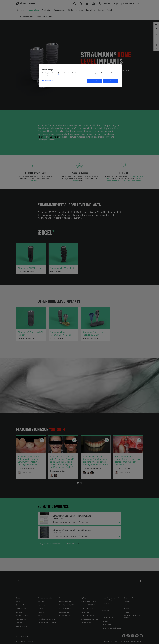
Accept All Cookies (111, 81)
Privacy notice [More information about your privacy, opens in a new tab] (56, 75)
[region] (80, 76)
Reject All (94, 81)
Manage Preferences (48, 81)
